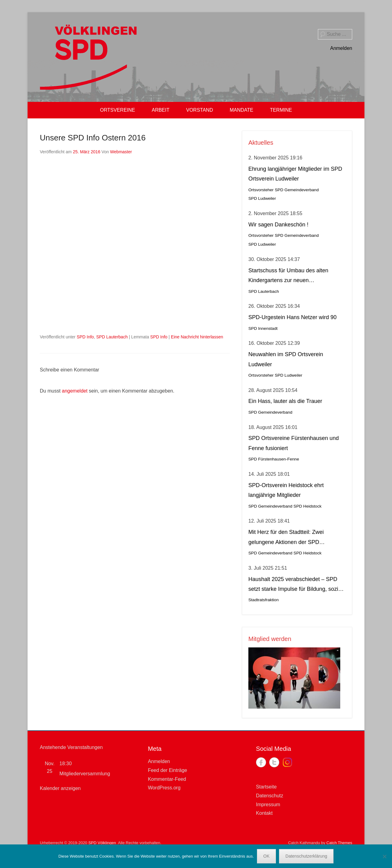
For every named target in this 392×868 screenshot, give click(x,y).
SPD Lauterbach (112, 337)
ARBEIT (160, 110)
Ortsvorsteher (261, 190)
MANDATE (241, 110)
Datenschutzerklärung (306, 856)
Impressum (268, 805)
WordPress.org (164, 788)
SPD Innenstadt (263, 328)
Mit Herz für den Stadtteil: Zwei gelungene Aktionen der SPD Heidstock (286, 538)
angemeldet (75, 391)
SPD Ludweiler (262, 198)
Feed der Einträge (168, 770)
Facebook (261, 762)
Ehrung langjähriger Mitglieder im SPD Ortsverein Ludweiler (295, 174)
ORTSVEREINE (118, 110)
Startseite (266, 787)
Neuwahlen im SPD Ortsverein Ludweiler (286, 359)
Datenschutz (270, 796)
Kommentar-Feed (167, 779)
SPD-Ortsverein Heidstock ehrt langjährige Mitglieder (286, 490)
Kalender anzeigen (60, 788)
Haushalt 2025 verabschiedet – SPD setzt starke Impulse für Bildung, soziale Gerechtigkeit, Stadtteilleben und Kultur (297, 585)
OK (266, 856)
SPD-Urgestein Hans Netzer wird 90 (292, 317)
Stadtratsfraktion (264, 600)
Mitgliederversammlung (85, 774)
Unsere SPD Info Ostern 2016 (93, 138)
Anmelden (341, 48)
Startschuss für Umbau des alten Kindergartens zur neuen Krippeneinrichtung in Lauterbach (289, 276)
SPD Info (85, 337)
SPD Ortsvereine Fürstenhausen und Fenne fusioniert (294, 443)
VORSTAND (200, 110)
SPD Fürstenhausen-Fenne (274, 459)
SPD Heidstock (307, 506)
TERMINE (281, 110)
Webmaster (121, 152)
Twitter (274, 762)
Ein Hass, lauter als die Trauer (285, 401)
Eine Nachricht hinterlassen (197, 337)
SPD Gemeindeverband (297, 190)
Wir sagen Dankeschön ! (278, 225)
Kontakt (264, 813)
